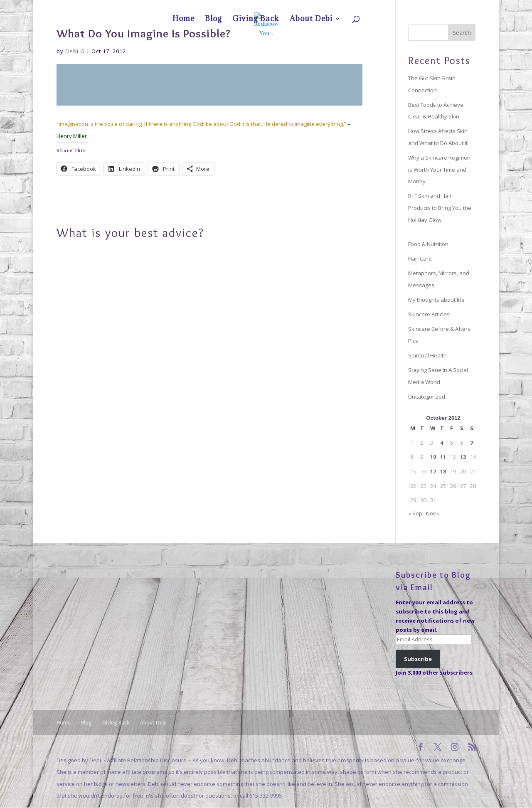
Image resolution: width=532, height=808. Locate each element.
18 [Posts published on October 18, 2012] (443, 471)
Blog (403, 7)
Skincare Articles (429, 314)
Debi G (75, 51)
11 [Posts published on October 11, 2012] (443, 457)
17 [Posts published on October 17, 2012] (433, 471)
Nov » (433, 513)
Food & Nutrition (428, 244)
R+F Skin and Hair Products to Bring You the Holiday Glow (440, 208)
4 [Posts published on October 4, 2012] (442, 443)
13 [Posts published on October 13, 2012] (463, 457)
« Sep (415, 513)
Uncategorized (427, 397)
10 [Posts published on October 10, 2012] (433, 457)
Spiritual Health (427, 355)
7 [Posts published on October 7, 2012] (472, 443)
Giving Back (426, 7)
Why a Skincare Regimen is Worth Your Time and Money (439, 169)
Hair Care (420, 259)
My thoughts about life (436, 300)
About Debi (456, 7)
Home (385, 7)
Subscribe (418, 659)
